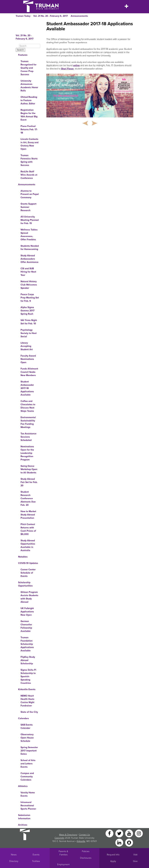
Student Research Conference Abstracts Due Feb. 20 (28, 498)
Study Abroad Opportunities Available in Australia (28, 545)
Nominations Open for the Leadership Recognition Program (27, 453)
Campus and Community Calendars (27, 777)
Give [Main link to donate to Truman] (135, 861)
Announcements (79, 16)
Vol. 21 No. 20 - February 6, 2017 (51, 16)
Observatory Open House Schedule (27, 738)
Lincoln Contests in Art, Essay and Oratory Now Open (29, 144)
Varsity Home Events (28, 794)
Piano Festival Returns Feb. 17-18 (29, 129)
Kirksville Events (27, 689)
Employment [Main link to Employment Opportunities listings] (63, 864)
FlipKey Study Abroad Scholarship (28, 660)
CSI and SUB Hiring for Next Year (28, 272)
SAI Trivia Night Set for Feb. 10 (29, 322)
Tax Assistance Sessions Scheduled (29, 437)
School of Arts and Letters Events (28, 764)
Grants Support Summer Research (29, 207)
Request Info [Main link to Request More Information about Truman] (113, 855)
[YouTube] (129, 833)
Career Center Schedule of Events (28, 573)
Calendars (24, 718)
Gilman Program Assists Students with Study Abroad (29, 597)
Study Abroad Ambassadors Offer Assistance (29, 259)
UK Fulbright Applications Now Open (27, 612)
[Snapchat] (129, 842)
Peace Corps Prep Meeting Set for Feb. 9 (30, 298)
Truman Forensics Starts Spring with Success (29, 160)
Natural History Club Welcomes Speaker (29, 285)
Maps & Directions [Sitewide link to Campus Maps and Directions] (68, 835)
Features (23, 55)
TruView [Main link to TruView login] (36, 861)
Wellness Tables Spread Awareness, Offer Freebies (29, 235)
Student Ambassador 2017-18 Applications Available (27, 388)
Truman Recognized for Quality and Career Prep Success (29, 68)
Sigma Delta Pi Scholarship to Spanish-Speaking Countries (28, 676)
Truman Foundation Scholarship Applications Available (27, 644)
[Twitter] (120, 833)
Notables (23, 557)
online (76, 65)
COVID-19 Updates (28, 563)
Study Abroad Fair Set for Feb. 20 (29, 482)
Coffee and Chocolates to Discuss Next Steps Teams (28, 406)
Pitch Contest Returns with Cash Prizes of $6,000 (28, 529)
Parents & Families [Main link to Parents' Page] (63, 853)
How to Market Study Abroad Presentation (28, 515)
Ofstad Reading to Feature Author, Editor (29, 100)
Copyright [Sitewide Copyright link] (59, 838)
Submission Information (24, 817)
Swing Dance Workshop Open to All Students (29, 469)
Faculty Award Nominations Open (28, 359)
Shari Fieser (67, 69)
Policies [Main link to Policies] (86, 851)
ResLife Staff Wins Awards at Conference (29, 175)
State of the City (29, 712)
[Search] (30, 46)
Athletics (23, 786)
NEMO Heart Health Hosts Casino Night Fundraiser (27, 701)
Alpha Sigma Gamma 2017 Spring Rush (28, 311)
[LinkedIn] (120, 842)
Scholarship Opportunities (25, 584)
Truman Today (23, 16)
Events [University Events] (36, 855)
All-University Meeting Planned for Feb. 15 (30, 220)
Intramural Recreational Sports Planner (28, 806)
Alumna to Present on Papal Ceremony (30, 194)
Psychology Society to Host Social (29, 333)
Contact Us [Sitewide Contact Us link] (84, 835)
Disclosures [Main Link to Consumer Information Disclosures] (86, 858)
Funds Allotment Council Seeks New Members (29, 372)
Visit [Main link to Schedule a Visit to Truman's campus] (135, 855)
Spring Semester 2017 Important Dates (29, 751)
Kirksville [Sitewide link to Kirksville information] (81, 841)
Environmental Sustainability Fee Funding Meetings (28, 422)
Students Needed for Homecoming (30, 248)
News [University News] (14, 855)
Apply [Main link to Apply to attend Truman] (113, 861)
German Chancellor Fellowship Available (26, 626)
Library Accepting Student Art (27, 346)
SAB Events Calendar (27, 726)
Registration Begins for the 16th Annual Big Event (29, 115)
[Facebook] (110, 833)
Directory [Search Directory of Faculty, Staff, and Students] (14, 861)
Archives (23, 825)
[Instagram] (139, 833)
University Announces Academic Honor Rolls (29, 86)
